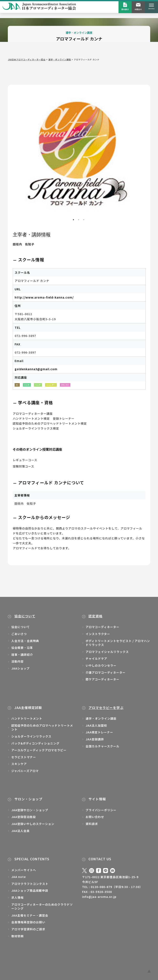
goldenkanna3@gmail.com (36, 369)
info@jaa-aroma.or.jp (99, 897)
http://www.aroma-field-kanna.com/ (44, 297)
